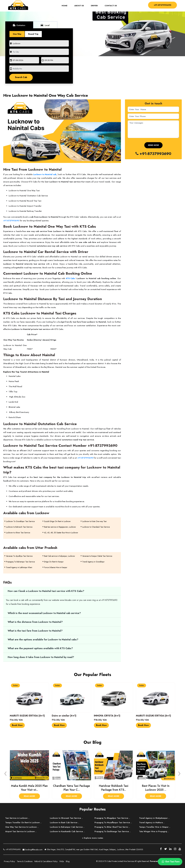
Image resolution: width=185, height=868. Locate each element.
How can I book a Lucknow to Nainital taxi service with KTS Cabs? (46, 591)
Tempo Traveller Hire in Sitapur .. (155, 827)
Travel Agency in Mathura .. (152, 823)
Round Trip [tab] (33, 34)
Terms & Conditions (25, 861)
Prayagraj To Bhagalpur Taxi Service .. (112, 818)
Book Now (17, 725)
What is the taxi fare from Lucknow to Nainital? (35, 631)
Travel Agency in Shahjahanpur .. (154, 818)
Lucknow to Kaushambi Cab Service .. (67, 831)
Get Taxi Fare (170, 862)
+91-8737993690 (162, 5)
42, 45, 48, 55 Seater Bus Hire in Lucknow (61, 533)
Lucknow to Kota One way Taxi (94, 521)
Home (65, 6)
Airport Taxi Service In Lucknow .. (21, 831)
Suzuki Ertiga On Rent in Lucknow (57, 521)
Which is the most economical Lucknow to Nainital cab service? (44, 613)
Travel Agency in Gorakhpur (93, 562)
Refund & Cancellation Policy (46, 861)
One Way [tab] (17, 34)
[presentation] (6, 773)
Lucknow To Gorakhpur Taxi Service (20, 521)
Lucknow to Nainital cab (45, 174)
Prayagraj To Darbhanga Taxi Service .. (113, 831)
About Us (78, 6)
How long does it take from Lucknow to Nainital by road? (41, 657)
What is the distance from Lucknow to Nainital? (36, 622)
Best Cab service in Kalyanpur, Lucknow (60, 556)
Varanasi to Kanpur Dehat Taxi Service (97, 556)
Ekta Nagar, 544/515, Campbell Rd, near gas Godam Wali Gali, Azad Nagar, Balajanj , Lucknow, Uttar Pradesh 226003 (94, 850)
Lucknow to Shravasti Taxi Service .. (66, 818)
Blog (68, 861)
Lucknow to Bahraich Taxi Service (19, 527)
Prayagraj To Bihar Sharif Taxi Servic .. (112, 827)
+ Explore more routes (93, 838)
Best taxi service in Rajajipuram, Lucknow (60, 527)
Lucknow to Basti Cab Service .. (65, 823)
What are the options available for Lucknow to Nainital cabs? (43, 640)
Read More (29, 796)
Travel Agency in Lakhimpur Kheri (19, 567)
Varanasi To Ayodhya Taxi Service (19, 556)
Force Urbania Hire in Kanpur (56, 567)
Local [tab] (45, 25)
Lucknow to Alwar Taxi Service (18, 533)
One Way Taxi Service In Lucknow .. (22, 827)
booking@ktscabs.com (33, 849)
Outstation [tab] (19, 25)
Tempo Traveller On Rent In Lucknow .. (23, 823)
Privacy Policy (9, 861)
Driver (93, 6)
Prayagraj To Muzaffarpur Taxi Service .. (113, 823)
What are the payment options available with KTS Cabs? (40, 648)
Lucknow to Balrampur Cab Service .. (67, 827)
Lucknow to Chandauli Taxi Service (96, 527)
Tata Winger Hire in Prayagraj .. (154, 831)
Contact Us (110, 6)
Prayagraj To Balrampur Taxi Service (20, 562)
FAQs (62, 861)
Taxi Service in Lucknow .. (17, 818)
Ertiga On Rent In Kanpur (54, 562)
